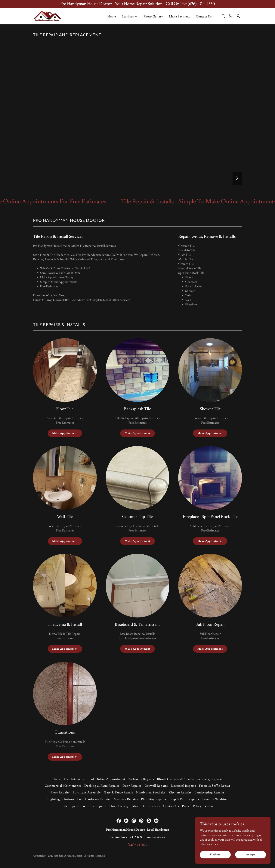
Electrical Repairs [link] (183, 786)
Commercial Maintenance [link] (63, 786)
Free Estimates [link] (74, 779)
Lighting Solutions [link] (61, 799)
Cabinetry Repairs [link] (210, 779)
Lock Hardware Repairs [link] (94, 799)
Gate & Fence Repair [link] (119, 793)
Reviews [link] (154, 806)
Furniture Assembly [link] (87, 793)
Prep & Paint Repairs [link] (184, 799)
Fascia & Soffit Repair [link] (215, 786)
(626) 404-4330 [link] (137, 845)
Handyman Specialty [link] (151, 793)
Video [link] (209, 806)
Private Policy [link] (192, 806)
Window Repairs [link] (94, 806)
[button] (130, 17)
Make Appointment (65, 433)
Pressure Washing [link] (215, 799)
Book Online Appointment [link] (106, 779)
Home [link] (112, 17)
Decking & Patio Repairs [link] (102, 786)
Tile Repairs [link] (71, 806)
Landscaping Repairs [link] (210, 793)
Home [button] (57, 779)
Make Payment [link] (179, 17)
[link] (47, 15)
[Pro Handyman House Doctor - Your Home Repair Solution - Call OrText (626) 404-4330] (137, 4)
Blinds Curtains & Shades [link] (175, 779)
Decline (215, 854)
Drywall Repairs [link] (156, 786)
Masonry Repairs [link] (126, 799)
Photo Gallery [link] (153, 17)
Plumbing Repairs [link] (154, 799)
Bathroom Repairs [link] (141, 779)
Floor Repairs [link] (60, 793)
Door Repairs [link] (132, 786)
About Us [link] (139, 806)
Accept (250, 854)
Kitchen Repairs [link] (180, 793)
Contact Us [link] (204, 17)
